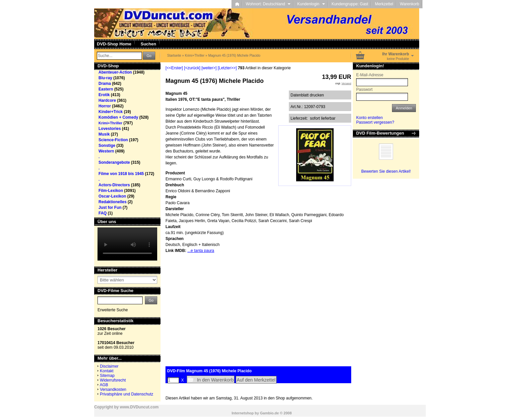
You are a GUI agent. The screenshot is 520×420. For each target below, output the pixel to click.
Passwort (364, 90)
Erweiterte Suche (113, 310)
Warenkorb (410, 4)
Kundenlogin (311, 4)
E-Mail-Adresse (370, 75)
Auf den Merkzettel (256, 380)
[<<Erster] (174, 68)
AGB (104, 385)
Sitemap (107, 376)
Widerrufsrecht (113, 380)
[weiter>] (209, 68)
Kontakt (107, 371)
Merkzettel (384, 4)
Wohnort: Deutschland (268, 4)
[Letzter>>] (227, 68)
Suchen (148, 44)
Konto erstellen (369, 118)
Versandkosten (113, 390)
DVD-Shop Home (114, 44)
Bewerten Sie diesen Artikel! (386, 171)
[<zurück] (192, 68)
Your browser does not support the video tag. (127, 244)
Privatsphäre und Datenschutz (127, 394)
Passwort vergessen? (375, 122)
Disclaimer (109, 366)
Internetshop (243, 413)
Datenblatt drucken (307, 95)
